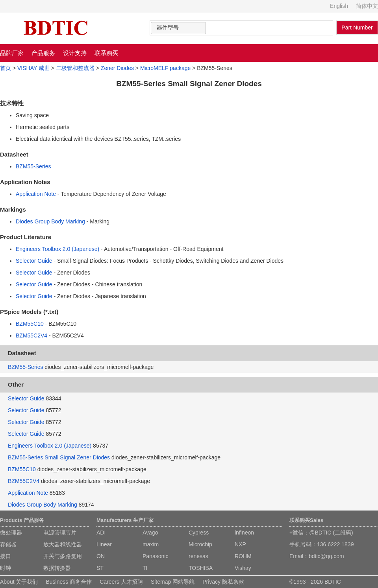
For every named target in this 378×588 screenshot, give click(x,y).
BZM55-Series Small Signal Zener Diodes (59, 457)
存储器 (8, 544)
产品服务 (43, 53)
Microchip (200, 544)
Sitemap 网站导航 (173, 582)
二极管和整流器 (75, 68)
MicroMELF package (165, 68)
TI (145, 568)
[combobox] (178, 28)
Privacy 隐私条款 (223, 582)
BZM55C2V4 (31, 335)
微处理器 (11, 533)
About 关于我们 (19, 582)
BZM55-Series (33, 166)
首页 (6, 68)
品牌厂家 (12, 53)
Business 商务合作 (69, 582)
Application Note (36, 194)
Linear (104, 544)
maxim (151, 544)
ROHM (243, 556)
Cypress (199, 533)
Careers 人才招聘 (121, 582)
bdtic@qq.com (326, 556)
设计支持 (75, 53)
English (339, 6)
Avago (150, 533)
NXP (240, 544)
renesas (198, 556)
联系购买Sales (306, 520)
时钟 (6, 568)
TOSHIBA (201, 568)
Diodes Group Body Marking (50, 221)
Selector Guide (34, 261)
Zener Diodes (117, 68)
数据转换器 (57, 568)
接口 (6, 556)
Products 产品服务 (22, 520)
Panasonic (155, 556)
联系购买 (106, 53)
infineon (244, 533)
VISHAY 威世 (33, 68)
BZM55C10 (30, 324)
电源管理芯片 (60, 533)
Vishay (243, 568)
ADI (101, 533)
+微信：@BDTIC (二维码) (321, 533)
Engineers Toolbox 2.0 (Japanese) (57, 249)
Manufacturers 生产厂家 (125, 520)
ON (101, 556)
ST (100, 568)
